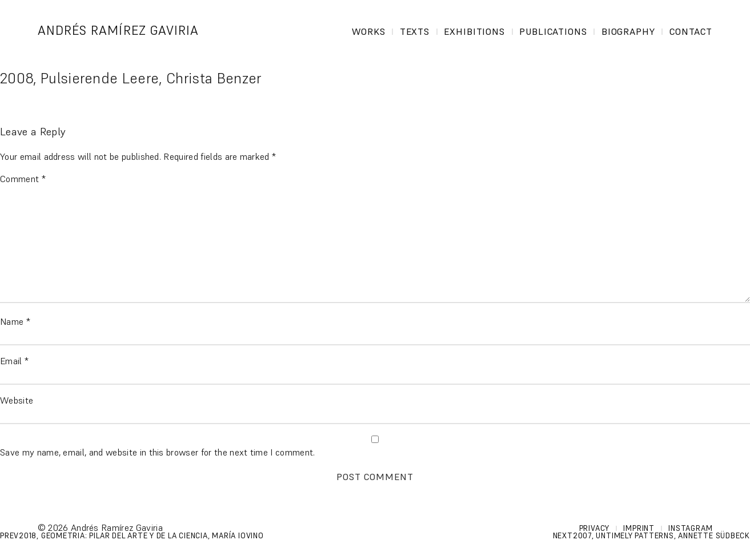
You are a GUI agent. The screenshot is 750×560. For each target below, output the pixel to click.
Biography (629, 31)
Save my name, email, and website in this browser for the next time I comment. (158, 452)
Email (14, 361)
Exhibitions (475, 31)
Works (369, 31)
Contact (691, 31)
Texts (415, 31)
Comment (23, 179)
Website (17, 400)
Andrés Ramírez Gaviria (119, 31)
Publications (554, 31)
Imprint (639, 528)
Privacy (594, 528)
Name (15, 321)
